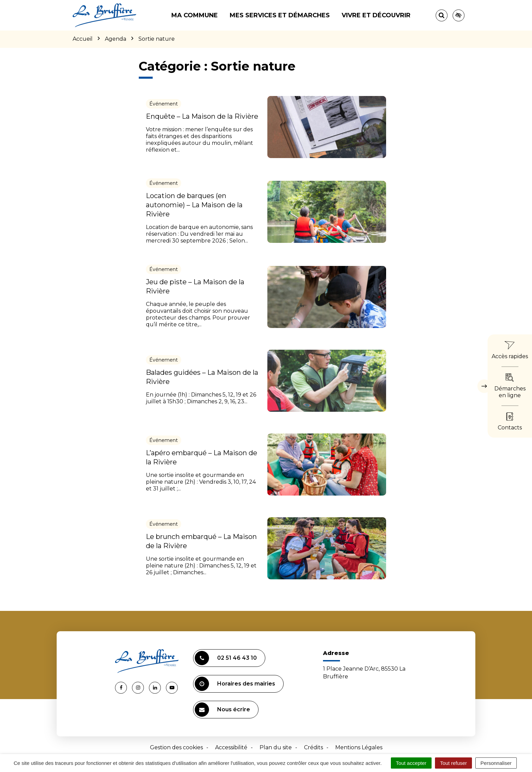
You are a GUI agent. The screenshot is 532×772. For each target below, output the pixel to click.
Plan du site (276, 747)
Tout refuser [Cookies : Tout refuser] (453, 763)
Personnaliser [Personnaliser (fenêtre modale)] (496, 763)
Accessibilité (231, 747)
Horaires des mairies (235, 684)
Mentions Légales (359, 747)
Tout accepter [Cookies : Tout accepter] (411, 763)
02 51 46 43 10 (226, 658)
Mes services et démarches (280, 15)
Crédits (313, 747)
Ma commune (195, 15)
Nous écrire (222, 710)
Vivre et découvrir (376, 15)
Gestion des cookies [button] (176, 747)
